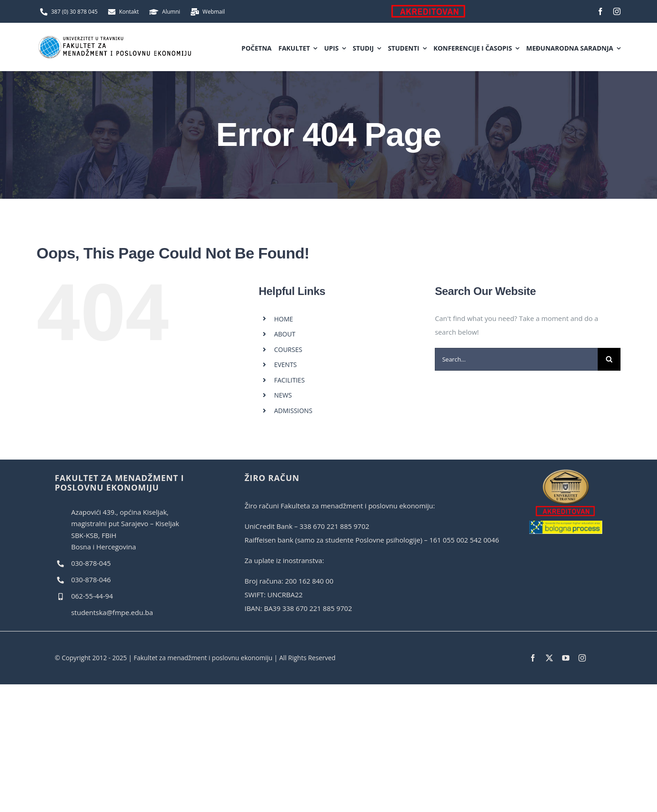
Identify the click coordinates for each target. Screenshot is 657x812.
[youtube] (566, 658)
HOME (284, 319)
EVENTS (286, 365)
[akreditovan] (566, 472)
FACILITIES (289, 380)
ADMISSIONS (293, 411)
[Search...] (516, 359)
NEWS (283, 395)
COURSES (288, 349)
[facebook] (600, 11)
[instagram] (617, 11)
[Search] (609, 359)
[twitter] (549, 658)
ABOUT (285, 334)
